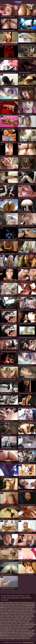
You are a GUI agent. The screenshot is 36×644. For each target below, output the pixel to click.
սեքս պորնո (4, 603)
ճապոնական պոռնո (19, 607)
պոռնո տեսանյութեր (21, 632)
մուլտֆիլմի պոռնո (18, 618)
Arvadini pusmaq (8, 632)
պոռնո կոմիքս (25, 604)
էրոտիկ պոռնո (10, 606)
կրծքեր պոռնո (15, 638)
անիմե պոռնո (10, 617)
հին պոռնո (8, 607)
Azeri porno (9, 629)
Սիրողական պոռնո (10, 637)
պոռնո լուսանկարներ (12, 634)
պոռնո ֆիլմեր (22, 637)
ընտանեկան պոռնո (12, 612)
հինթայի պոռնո (24, 612)
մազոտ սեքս (17, 626)
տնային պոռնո (15, 631)
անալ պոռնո (20, 606)
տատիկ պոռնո (15, 604)
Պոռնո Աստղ (14, 623)
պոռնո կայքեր (19, 617)
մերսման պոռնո (26, 631)
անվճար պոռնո (18, 2)
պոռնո (22, 629)
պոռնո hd (26, 620)
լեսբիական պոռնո (20, 628)
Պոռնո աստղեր (24, 623)
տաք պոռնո (25, 609)
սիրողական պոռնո (7, 628)
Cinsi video (28, 606)
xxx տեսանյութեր (11, 621)
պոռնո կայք (16, 610)
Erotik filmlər (4, 635)
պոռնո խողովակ (6, 620)
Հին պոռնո (16, 629)
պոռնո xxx (13, 614)
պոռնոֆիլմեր (26, 624)
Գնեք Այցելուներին (28, 642)
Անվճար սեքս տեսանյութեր (18, 603)
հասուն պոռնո (16, 624)
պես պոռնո (4, 609)
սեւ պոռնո (8, 610)
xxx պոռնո (28, 618)
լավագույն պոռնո (14, 609)
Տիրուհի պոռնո (14, 635)
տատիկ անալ (24, 635)
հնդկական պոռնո (28, 626)
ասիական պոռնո (11, 615)
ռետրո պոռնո (25, 638)
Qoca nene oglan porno (28, 634)
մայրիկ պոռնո (29, 617)
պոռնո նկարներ (17, 620)
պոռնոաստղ (30, 607)
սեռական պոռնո (6, 618)
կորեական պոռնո (27, 610)
